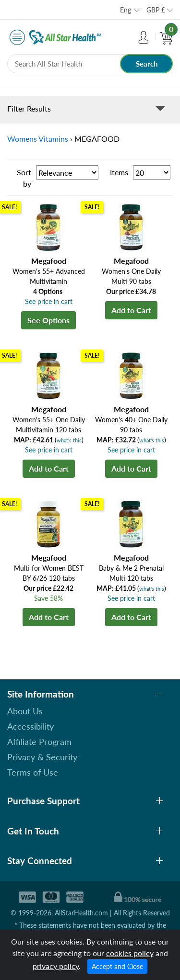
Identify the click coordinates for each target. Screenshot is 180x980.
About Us (25, 711)
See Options (48, 320)
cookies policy (130, 953)
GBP (156, 10)
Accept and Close (117, 966)
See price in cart (49, 301)
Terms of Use (33, 772)
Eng (126, 10)
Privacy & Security (42, 757)
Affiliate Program (39, 742)
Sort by (24, 178)
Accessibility (30, 726)
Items (119, 172)
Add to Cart (131, 310)
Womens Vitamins (38, 139)
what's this (69, 440)
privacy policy (56, 966)
